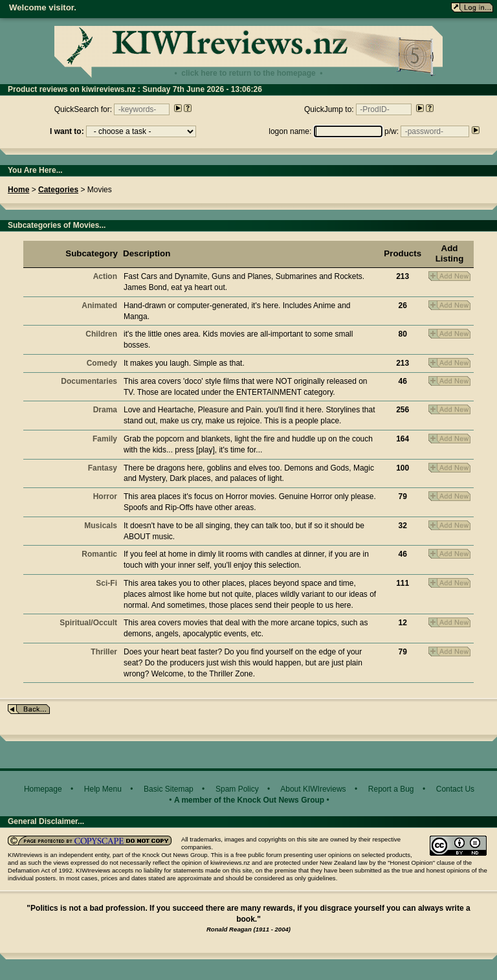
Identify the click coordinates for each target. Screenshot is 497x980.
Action (105, 276)
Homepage (43, 789)
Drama (105, 410)
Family (105, 439)
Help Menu (103, 789)
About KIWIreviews (313, 789)
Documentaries (89, 381)
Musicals (101, 526)
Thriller (104, 652)
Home (18, 190)
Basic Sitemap (169, 789)
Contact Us (455, 789)
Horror (105, 496)
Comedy (102, 363)
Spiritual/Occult (88, 623)
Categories (58, 190)
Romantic (99, 554)
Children (101, 334)
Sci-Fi (106, 583)
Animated (99, 306)
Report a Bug (391, 789)
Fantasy (103, 468)
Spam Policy (237, 789)
